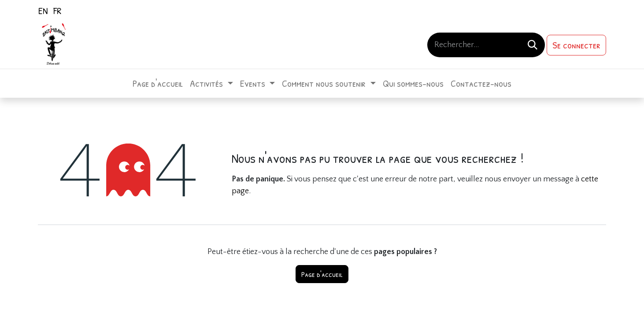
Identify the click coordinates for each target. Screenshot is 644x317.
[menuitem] (43, 11)
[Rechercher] (533, 45)
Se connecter (576, 45)
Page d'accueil (322, 274)
